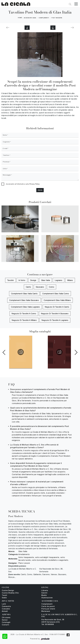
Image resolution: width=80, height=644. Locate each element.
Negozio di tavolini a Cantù (57, 307)
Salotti (44, 593)
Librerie (45, 591)
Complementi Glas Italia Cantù (24, 294)
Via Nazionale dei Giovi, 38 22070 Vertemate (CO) (53, 621)
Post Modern (57, 18)
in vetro (22, 280)
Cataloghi (6, 622)
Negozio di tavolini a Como (24, 314)
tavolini (10, 280)
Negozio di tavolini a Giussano (55, 314)
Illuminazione (47, 598)
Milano (70, 280)
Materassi (46, 611)
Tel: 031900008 (48, 625)
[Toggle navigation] (76, 4)
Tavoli (4, 595)
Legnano (59, 280)
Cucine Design (8, 591)
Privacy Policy (35, 184)
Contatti (5, 625)
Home (20, 18)
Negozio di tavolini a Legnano (55, 320)
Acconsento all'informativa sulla (23, 184)
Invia (40, 190)
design (33, 280)
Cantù (28, 287)
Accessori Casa (30, 18)
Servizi (5, 620)
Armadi (5, 611)
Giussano (40, 287)
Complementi (44, 18)
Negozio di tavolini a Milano (24, 320)
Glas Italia (46, 280)
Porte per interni (48, 609)
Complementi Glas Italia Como (56, 294)
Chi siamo (6, 618)
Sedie (4, 598)
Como (52, 287)
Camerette (6, 607)
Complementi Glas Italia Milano (57, 300)
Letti (4, 604)
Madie (44, 595)
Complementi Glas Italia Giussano (24, 300)
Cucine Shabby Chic (10, 593)
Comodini (6, 609)
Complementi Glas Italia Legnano (25, 307)
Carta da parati (48, 607)
